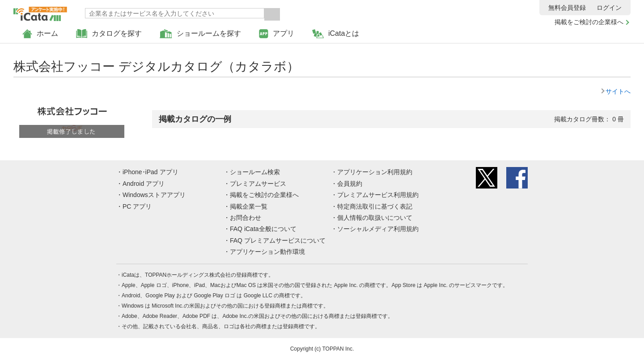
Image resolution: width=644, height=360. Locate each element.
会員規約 (350, 184)
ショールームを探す (200, 34)
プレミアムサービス (258, 184)
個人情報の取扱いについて (375, 218)
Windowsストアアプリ (154, 195)
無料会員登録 (567, 8)
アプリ (277, 34)
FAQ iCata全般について (263, 229)
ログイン (609, 8)
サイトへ (618, 91)
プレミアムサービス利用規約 (378, 195)
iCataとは (336, 34)
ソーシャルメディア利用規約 (378, 229)
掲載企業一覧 (249, 206)
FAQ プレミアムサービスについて (278, 240)
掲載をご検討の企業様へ (589, 22)
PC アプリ (137, 206)
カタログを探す (109, 34)
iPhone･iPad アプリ (150, 172)
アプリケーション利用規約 (375, 172)
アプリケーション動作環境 (267, 252)
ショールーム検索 (255, 172)
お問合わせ (246, 218)
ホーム (40, 34)
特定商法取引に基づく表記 (375, 206)
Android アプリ (144, 184)
